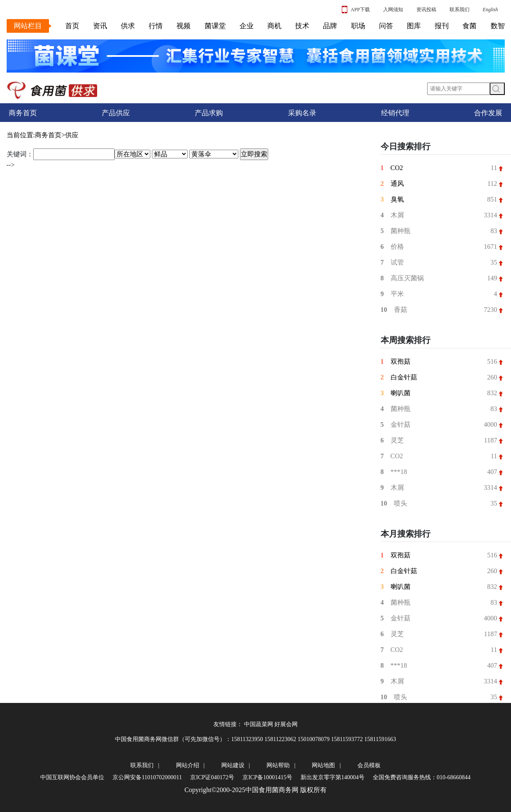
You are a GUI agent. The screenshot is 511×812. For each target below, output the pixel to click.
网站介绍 (188, 765)
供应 (72, 135)
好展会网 (286, 724)
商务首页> (50, 135)
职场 (358, 26)
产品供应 (116, 113)
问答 (386, 26)
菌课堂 (215, 26)
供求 (128, 26)
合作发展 (488, 113)
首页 (72, 26)
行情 (156, 26)
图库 (414, 26)
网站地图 (323, 765)
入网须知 (393, 10)
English (490, 10)
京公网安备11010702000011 (147, 777)
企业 (247, 26)
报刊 (442, 26)
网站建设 (233, 765)
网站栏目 (28, 26)
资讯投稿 (426, 10)
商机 (274, 26)
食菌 (469, 26)
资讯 (100, 26)
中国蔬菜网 (259, 724)
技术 (302, 26)
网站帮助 (278, 765)
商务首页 (23, 113)
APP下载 (356, 10)
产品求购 (209, 113)
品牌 (330, 26)
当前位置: (21, 135)
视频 (183, 26)
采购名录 (302, 113)
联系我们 (460, 10)
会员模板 (369, 765)
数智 (498, 26)
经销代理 (395, 113)
